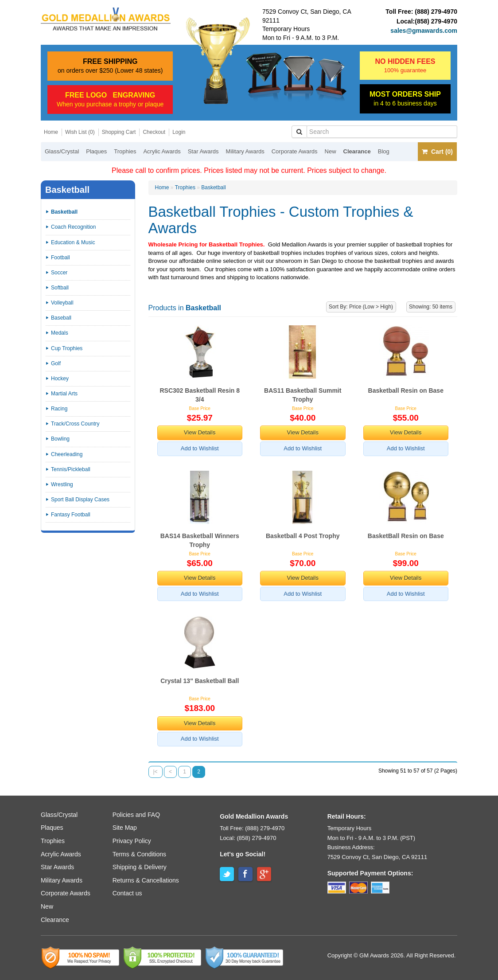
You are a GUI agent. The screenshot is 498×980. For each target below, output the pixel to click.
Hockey (60, 379)
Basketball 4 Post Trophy (303, 536)
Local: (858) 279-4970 (248, 838)
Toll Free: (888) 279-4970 (252, 828)
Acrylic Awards (162, 151)
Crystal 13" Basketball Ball (200, 681)
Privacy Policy (132, 841)
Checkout (154, 132)
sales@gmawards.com (424, 31)
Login (179, 132)
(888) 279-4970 (436, 12)
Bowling (60, 439)
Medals (60, 333)
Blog (384, 151)
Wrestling (62, 484)
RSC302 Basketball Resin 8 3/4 (200, 395)
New (331, 151)
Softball (60, 288)
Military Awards (245, 151)
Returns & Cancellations (146, 880)
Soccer (59, 273)
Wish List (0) (80, 132)
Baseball (61, 318)
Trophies (125, 151)
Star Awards (203, 151)
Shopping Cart (119, 132)
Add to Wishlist (200, 448)
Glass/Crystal (62, 151)
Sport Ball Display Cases (80, 500)
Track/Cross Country (75, 424)
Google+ (264, 874)
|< (156, 772)
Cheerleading (67, 454)
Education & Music (73, 242)
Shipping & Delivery (140, 867)
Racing (59, 409)
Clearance (357, 151)
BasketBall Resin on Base (406, 536)
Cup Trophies (67, 348)
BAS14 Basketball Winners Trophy (200, 540)
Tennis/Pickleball (71, 469)
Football (60, 258)
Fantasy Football (71, 515)
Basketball (213, 187)
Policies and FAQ (136, 815)
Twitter (227, 874)
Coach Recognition (73, 227)
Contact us (127, 893)
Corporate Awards (295, 151)
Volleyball (62, 303)
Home (51, 132)
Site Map (125, 828)
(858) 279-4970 (436, 21)
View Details (200, 432)
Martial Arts (64, 394)
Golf (56, 363)
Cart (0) (437, 152)
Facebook (245, 874)
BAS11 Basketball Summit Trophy (303, 395)
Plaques (96, 151)
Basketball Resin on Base (406, 390)
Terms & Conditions (139, 854)
